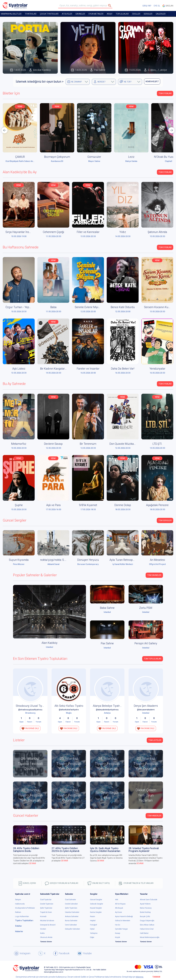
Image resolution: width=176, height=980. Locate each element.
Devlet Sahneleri (71, 904)
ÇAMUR (20, 157)
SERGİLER (148, 14)
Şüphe (19, 505)
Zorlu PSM (146, 608)
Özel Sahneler (70, 900)
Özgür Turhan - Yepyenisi (21, 307)
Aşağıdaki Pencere (157, 505)
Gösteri (43, 929)
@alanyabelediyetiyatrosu (107, 710)
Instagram (22, 953)
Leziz (131, 157)
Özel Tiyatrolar (46, 900)
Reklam (18, 912)
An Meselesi (157, 560)
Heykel (93, 921)
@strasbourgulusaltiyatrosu (30, 710)
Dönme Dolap (123, 505)
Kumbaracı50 (57, 161)
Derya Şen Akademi (146, 706)
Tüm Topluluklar (153, 659)
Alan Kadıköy (50, 643)
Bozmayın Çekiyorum (57, 157)
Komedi (43, 916)
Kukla (42, 933)
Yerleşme (94, 933)
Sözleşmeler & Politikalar (25, 908)
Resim (93, 916)
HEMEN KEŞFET (152, 81)
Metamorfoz (19, 444)
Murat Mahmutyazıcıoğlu (150, 937)
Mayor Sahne (94, 161)
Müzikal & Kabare (47, 921)
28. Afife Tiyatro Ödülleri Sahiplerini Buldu (26, 850)
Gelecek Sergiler (97, 904)
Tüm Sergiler (165, 520)
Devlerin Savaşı (53, 444)
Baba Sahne (107, 608)
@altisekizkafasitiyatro (69, 710)
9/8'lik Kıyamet (88, 505)
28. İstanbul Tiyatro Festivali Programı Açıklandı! (144, 850)
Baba (53, 307)
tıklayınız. (140, 977)
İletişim (18, 900)
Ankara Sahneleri (72, 916)
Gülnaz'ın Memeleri (123, 921)
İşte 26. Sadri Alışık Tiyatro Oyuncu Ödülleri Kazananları (105, 850)
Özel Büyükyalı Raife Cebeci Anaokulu (22, 161)
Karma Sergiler (96, 912)
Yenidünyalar (157, 369)
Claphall (169, 161)
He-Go (118, 925)
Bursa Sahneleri (71, 921)
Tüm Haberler (154, 816)
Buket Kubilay (145, 912)
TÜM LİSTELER (155, 740)
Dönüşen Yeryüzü (88, 560)
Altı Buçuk (119, 908)
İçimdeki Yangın (121, 929)
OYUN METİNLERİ (96, 14)
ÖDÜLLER (136, 14)
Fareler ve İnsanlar (88, 369)
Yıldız (123, 232)
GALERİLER (161, 14)
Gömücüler (94, 157)
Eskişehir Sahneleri (72, 929)
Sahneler (80, 14)
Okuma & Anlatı (46, 937)
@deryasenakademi (146, 710)
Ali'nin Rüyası (120, 904)
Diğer (92, 937)
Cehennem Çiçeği (53, 232)
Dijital (92, 929)
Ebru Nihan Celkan (147, 925)
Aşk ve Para (53, 505)
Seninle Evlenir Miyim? (88, 307)
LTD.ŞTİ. (157, 444)
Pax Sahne (107, 643)
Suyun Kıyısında (19, 560)
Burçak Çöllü (145, 916)
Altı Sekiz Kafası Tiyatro (69, 706)
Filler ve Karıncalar (88, 232)
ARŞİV (110, 14)
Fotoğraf (94, 925)
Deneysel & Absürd (48, 925)
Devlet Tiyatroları (47, 904)
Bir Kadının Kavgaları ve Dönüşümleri (63, 369)
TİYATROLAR (31, 14)
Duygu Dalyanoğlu (147, 921)
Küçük (118, 937)
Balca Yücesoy (146, 908)
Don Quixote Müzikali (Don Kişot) (129, 444)
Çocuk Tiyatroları (49, 14)
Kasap (118, 933)
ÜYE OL (157, 6)
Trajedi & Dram (46, 912)
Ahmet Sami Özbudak (149, 900)
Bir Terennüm (88, 444)
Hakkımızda (20, 904)
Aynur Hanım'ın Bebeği (124, 916)
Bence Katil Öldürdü (123, 307)
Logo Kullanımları (22, 916)
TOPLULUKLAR (122, 14)
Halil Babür (144, 933)
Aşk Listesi (19, 369)
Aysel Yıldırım (145, 904)
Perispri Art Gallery (146, 643)
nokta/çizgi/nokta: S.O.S (54, 560)
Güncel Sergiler (96, 900)
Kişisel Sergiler (96, 908)
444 (117, 900)
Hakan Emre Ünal (147, 929)
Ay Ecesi (118, 912)
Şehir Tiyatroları (46, 908)
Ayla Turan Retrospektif (124, 560)
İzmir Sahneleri (71, 925)
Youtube (84, 953)
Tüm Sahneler (154, 575)
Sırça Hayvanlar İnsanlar (20, 232)
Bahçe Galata (131, 161)
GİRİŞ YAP (147, 6)
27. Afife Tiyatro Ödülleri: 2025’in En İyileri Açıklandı (65, 850)
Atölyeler (67, 14)
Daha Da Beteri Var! (123, 369)
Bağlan (168, 6)
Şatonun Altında (157, 232)
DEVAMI (32, 863)
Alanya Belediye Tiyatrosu (109, 706)
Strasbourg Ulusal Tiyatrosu (33, 706)
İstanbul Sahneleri (72, 912)
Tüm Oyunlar (165, 93)
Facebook (61, 953)
